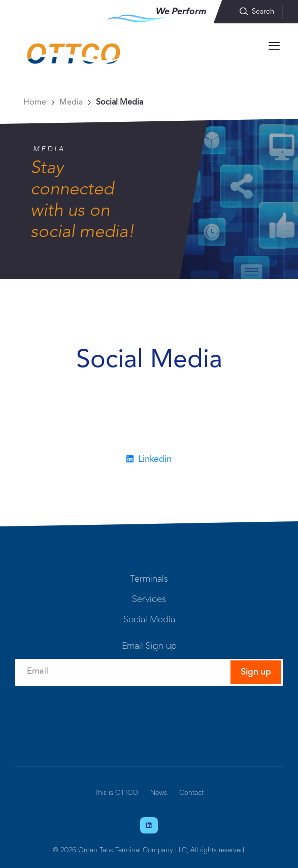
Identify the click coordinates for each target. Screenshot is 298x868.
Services (149, 600)
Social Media (120, 103)
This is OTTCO (116, 793)
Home (35, 103)
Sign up (256, 673)
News (159, 793)
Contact (191, 793)
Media (71, 103)
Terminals (149, 580)
